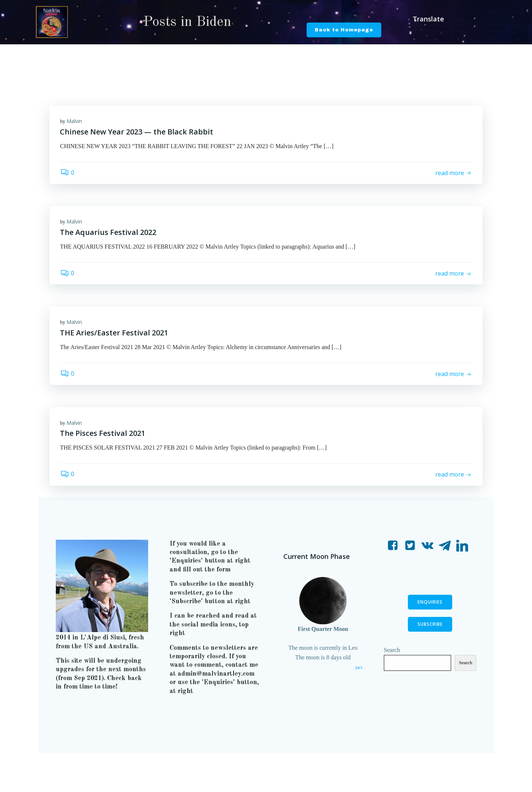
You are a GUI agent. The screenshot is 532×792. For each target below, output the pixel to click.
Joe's (359, 672)
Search (392, 654)
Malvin (75, 121)
